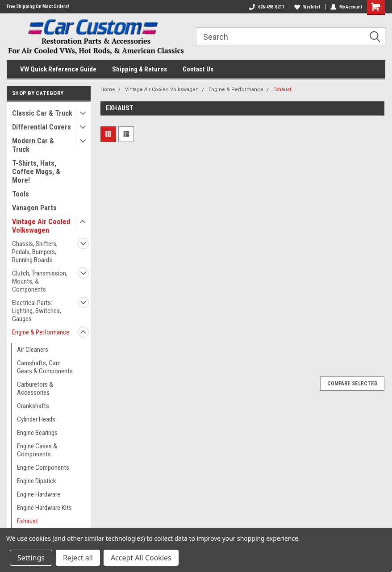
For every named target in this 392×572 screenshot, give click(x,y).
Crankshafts (33, 406)
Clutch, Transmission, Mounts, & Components (40, 281)
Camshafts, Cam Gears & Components (45, 367)
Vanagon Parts (34, 208)
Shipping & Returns (140, 69)
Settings (31, 558)
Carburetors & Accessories (35, 388)
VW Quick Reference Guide (58, 69)
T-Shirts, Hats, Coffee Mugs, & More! (36, 172)
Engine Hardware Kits (44, 508)
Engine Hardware (39, 494)
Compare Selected (352, 384)
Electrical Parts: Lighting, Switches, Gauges (37, 311)
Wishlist (307, 7)
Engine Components (43, 468)
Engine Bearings (37, 433)
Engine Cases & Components (37, 450)
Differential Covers (42, 127)
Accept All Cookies (141, 558)
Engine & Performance (41, 332)
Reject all (78, 558)
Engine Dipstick (37, 481)
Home (108, 90)
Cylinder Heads (36, 419)
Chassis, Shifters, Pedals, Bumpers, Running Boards (35, 252)
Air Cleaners (33, 350)
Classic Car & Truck (42, 113)
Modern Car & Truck (33, 145)
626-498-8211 (267, 7)
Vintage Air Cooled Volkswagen (41, 226)
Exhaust (27, 521)
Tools (21, 194)
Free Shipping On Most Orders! (38, 6)
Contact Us (198, 69)
